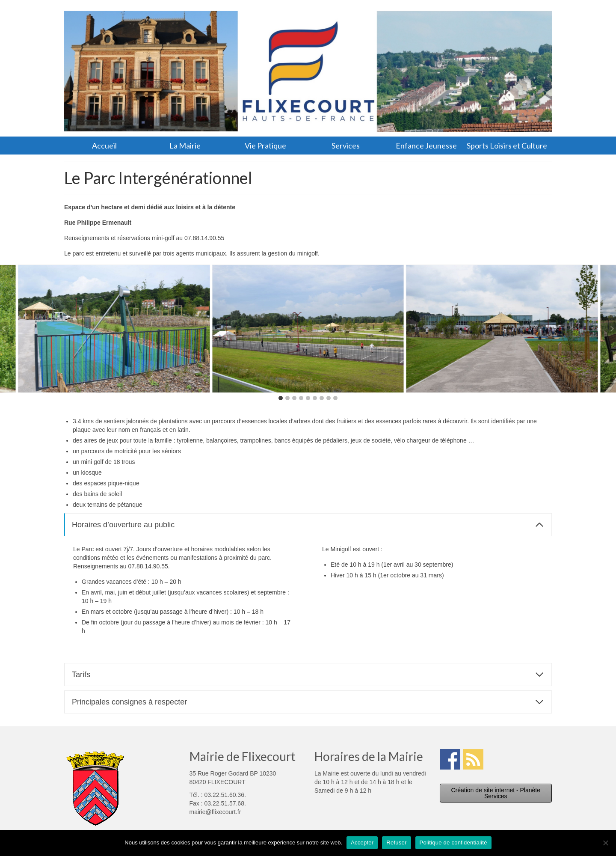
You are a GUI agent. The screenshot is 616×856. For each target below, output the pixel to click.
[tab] (281, 398)
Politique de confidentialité (453, 843)
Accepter (362, 843)
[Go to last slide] (4, 329)
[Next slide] (612, 329)
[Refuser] (605, 843)
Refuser (396, 843)
